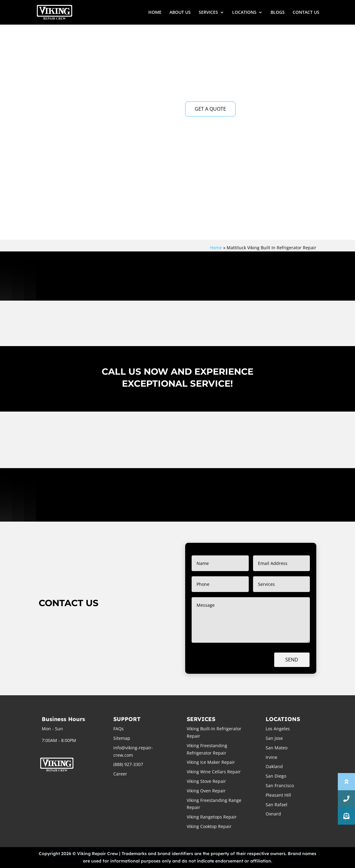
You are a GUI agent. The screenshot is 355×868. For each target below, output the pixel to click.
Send (292, 660)
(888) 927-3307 (128, 764)
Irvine (271, 757)
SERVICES (208, 13)
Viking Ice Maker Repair (211, 762)
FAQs (119, 729)
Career (120, 774)
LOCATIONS (244, 13)
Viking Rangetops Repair (212, 817)
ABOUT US (180, 13)
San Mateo (277, 748)
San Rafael (277, 805)
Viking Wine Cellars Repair (214, 772)
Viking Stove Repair (206, 781)
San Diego (276, 776)
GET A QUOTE (210, 109)
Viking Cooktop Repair (209, 826)
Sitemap (122, 738)
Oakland (274, 766)
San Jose (274, 738)
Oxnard (273, 814)
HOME (155, 13)
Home (216, 248)
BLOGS (278, 13)
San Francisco (280, 785)
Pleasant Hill (278, 795)
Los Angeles (278, 729)
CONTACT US (306, 13)
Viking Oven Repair (206, 791)
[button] (346, 816)
